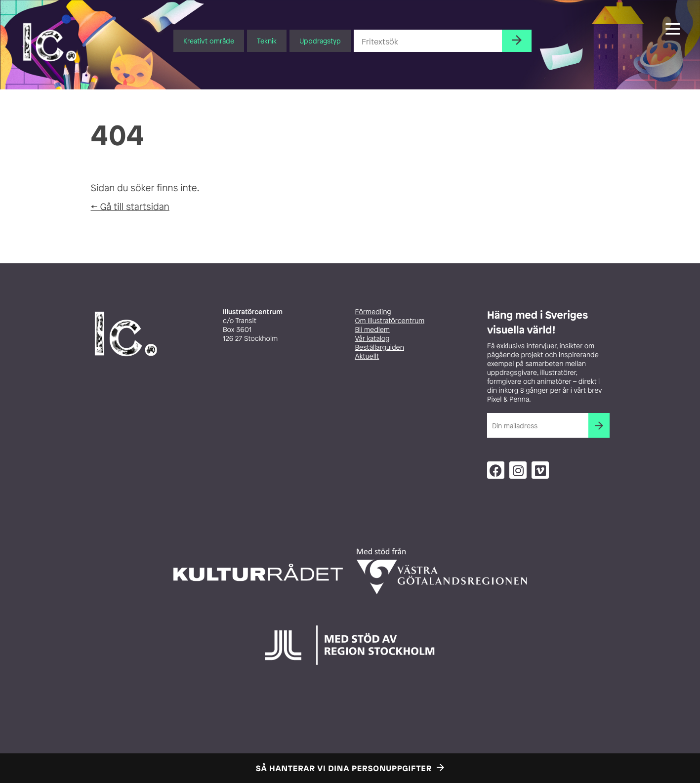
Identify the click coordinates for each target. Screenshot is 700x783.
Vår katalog (372, 339)
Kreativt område (209, 41)
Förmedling (373, 312)
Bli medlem (372, 330)
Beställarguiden (380, 348)
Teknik (267, 41)
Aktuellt (367, 356)
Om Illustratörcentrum (390, 321)
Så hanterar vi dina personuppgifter (344, 768)
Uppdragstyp (320, 41)
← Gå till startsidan (130, 206)
